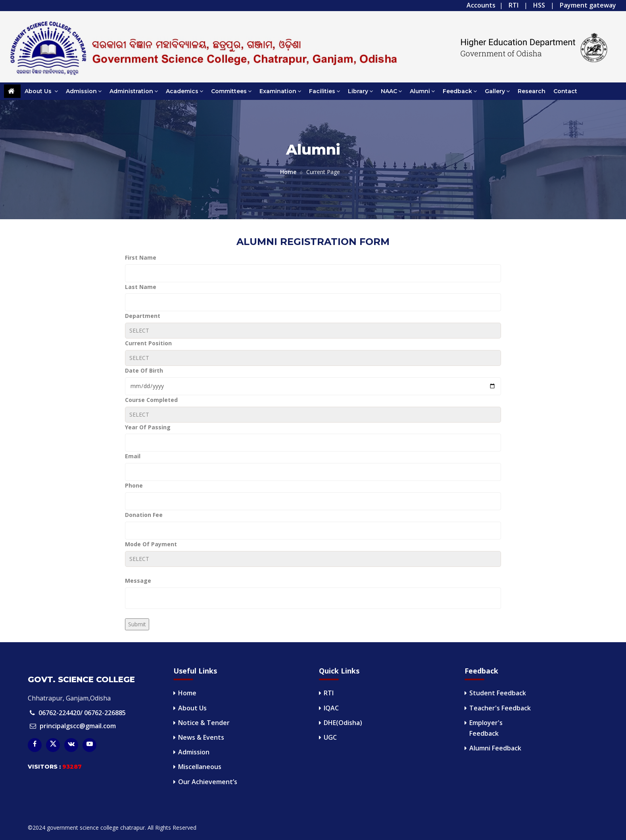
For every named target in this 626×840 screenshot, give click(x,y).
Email (133, 456)
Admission (84, 91)
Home (288, 172)
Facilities (325, 91)
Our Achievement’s (208, 782)
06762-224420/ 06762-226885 (82, 713)
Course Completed (151, 400)
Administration (134, 91)
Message (138, 581)
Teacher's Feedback (500, 708)
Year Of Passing (148, 427)
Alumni (422, 91)
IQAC (331, 708)
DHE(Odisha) (343, 723)
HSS (539, 5)
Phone (134, 485)
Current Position (148, 343)
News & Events (201, 737)
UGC (330, 737)
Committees (231, 91)
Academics (184, 91)
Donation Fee (144, 515)
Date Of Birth (144, 370)
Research (532, 91)
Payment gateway (588, 5)
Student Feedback (498, 693)
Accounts (481, 5)
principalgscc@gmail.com (78, 726)
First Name (141, 257)
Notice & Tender (204, 723)
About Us (41, 91)
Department (143, 316)
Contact (565, 91)
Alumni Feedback (495, 748)
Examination (280, 91)
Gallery (497, 91)
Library (360, 91)
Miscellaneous (200, 767)
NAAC (391, 91)
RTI (514, 5)
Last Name (141, 287)
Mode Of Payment (151, 544)
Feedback (460, 91)
